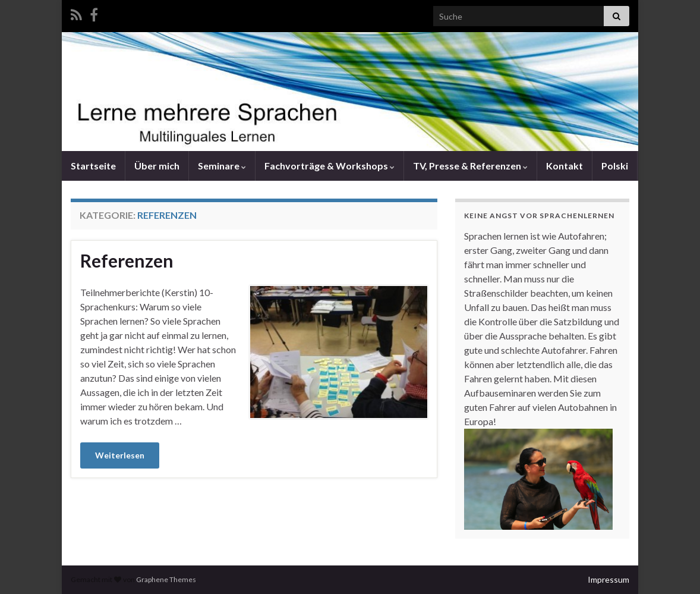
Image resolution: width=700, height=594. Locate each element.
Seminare (222, 166)
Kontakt (565, 166)
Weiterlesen (120, 455)
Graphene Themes (166, 579)
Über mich (157, 166)
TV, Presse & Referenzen (470, 166)
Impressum (608, 579)
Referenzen (127, 260)
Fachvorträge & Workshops (329, 166)
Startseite (93, 166)
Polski (615, 166)
